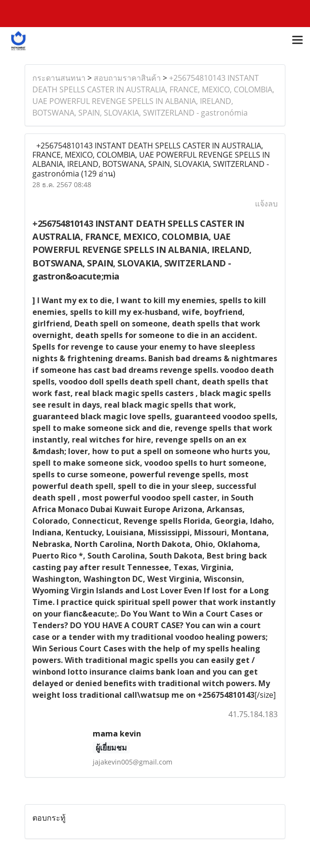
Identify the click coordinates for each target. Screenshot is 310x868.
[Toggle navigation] (297, 41)
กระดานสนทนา (59, 78)
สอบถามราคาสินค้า (127, 78)
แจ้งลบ (266, 204)
